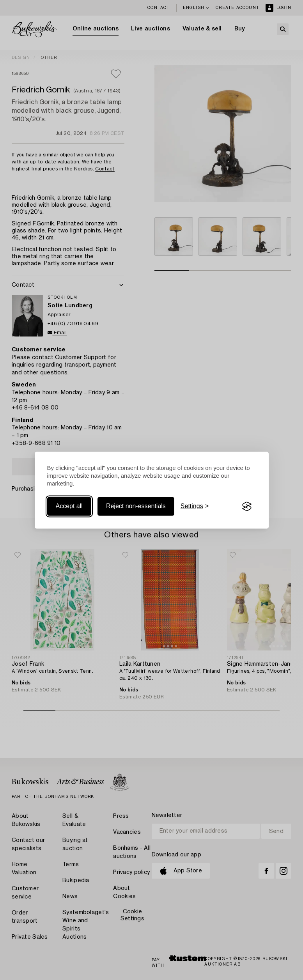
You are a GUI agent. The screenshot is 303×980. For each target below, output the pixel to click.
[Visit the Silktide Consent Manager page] (247, 507)
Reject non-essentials (136, 506)
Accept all (69, 506)
